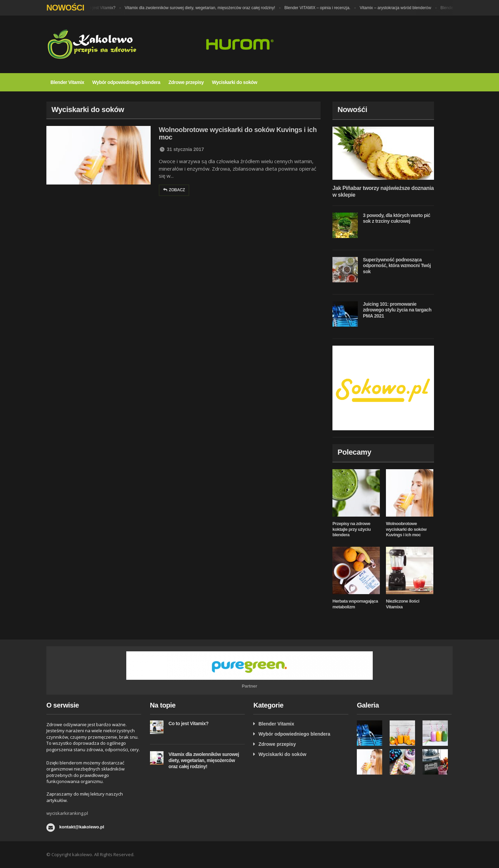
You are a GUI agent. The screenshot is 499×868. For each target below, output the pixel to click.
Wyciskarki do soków (235, 82)
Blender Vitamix (67, 82)
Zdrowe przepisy (186, 82)
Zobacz (174, 190)
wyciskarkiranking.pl (67, 813)
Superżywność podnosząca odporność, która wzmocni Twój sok (397, 266)
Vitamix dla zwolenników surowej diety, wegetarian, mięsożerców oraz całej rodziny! (202, 8)
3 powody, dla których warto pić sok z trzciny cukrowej (397, 218)
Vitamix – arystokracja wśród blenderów (398, 8)
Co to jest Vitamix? (101, 8)
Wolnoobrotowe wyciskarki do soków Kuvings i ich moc (406, 529)
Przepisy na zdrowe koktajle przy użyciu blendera (352, 529)
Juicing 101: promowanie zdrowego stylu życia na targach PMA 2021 (397, 310)
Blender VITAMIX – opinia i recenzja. (319, 8)
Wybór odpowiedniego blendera (126, 82)
